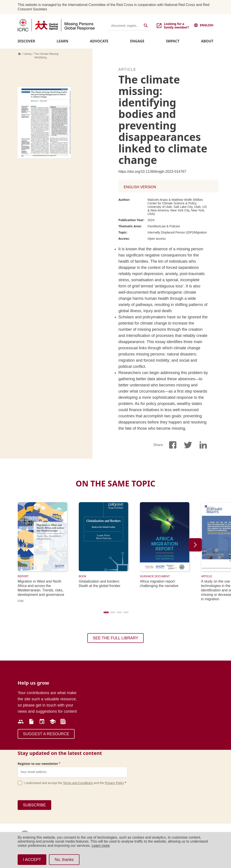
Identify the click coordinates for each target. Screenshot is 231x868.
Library (28, 54)
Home (19, 54)
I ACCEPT (32, 860)
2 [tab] (112, 614)
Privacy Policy (114, 783)
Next (195, 545)
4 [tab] (126, 614)
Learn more (101, 846)
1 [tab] (106, 614)
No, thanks (64, 860)
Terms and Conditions (78, 783)
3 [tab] (119, 614)
